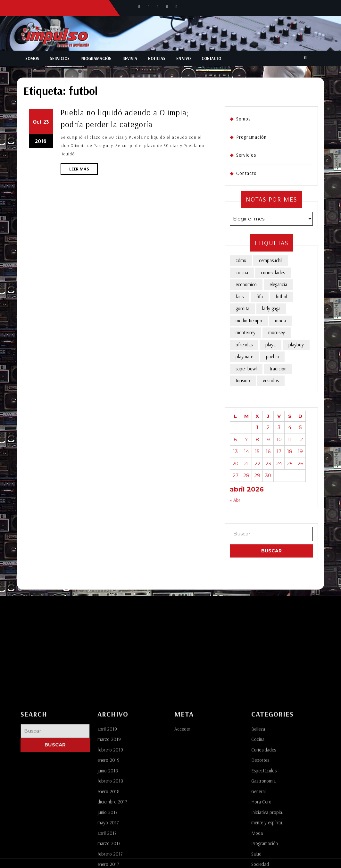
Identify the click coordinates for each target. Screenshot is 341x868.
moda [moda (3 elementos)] (280, 321)
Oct (37, 122)
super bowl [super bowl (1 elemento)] (246, 369)
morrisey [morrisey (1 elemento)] (277, 332)
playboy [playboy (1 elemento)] (296, 345)
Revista (130, 58)
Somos (32, 58)
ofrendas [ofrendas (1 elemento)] (244, 345)
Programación (96, 58)
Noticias (157, 58)
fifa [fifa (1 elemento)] (260, 297)
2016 (41, 141)
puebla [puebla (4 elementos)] (272, 356)
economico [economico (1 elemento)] (246, 284)
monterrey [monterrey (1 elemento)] (245, 332)
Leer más (83, 170)
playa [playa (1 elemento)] (270, 345)
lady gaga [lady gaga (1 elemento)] (271, 308)
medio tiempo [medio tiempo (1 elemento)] (249, 321)
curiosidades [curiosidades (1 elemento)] (273, 273)
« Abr (235, 500)
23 (46, 122)
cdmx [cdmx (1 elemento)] (241, 260)
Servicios (60, 58)
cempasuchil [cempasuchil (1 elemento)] (271, 260)
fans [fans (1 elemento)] (240, 297)
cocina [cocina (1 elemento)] (242, 273)
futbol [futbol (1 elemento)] (281, 297)
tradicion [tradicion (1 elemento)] (278, 369)
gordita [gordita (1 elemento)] (242, 308)
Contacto (211, 58)
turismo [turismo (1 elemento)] (243, 380)
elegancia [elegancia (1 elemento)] (278, 284)
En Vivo (183, 58)
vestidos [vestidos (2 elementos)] (271, 380)
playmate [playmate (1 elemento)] (244, 356)
